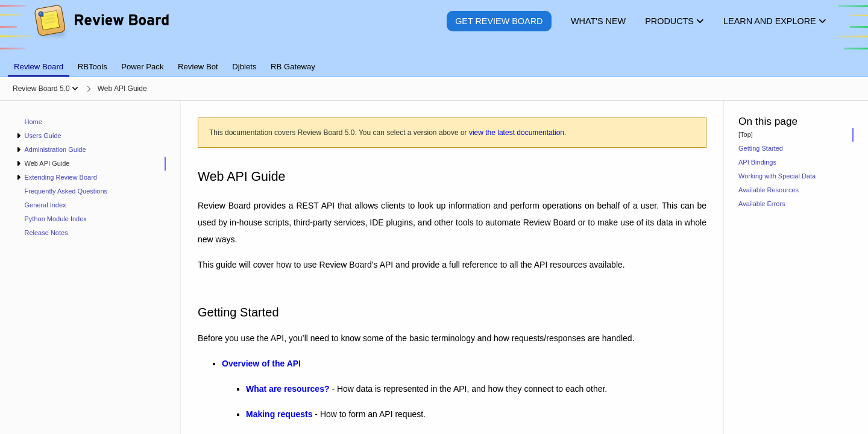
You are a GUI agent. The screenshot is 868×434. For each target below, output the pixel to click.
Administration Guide (55, 149)
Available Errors (762, 204)
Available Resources (769, 190)
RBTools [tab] (93, 67)
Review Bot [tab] (198, 67)
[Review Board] (101, 30)
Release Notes (46, 233)
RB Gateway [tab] (293, 67)
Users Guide (42, 136)
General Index (46, 205)
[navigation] (90, 267)
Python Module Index (56, 219)
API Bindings (757, 162)
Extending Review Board (60, 177)
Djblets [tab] (244, 67)
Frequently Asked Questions (66, 191)
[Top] (746, 134)
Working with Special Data (777, 176)
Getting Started (761, 148)
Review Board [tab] (39, 67)
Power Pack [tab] (142, 67)
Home (33, 122)
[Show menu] (75, 89)
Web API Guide (47, 163)
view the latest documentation (517, 133)
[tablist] (434, 60)
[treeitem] (90, 164)
